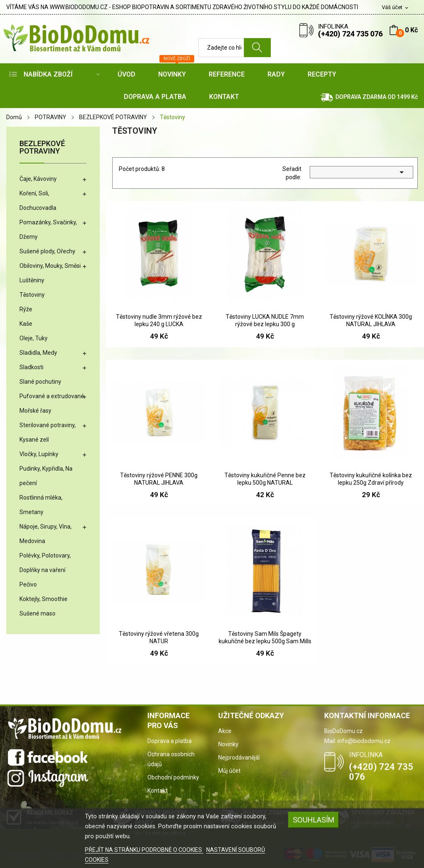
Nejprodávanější (239, 757)
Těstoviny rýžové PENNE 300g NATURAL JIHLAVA (159, 479)
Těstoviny (32, 295)
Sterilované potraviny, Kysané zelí (48, 432)
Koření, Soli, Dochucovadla (38, 201)
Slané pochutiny (40, 382)
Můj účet (229, 771)
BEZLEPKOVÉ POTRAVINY (42, 148)
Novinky (228, 744)
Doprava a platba (170, 741)
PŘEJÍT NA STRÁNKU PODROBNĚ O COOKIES (144, 850)
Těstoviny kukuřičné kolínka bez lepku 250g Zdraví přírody (371, 479)
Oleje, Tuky (34, 338)
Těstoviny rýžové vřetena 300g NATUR (159, 637)
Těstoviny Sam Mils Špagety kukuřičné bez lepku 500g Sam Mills (265, 637)
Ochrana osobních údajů (171, 759)
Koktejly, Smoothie (43, 599)
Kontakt (158, 791)
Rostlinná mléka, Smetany (41, 505)
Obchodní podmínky (173, 777)
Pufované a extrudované (52, 396)
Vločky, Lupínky (39, 454)
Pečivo (28, 584)
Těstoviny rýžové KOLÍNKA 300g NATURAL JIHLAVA (371, 320)
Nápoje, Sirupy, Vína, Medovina (46, 534)
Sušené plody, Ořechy (47, 251)
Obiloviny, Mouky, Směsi (50, 266)
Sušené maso (37, 613)
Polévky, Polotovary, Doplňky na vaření (45, 563)
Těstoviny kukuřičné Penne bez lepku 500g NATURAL (265, 479)
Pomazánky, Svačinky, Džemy (48, 230)
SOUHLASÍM (314, 820)
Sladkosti (31, 367)
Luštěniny (32, 280)
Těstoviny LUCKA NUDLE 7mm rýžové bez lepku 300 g (265, 320)
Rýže (26, 309)
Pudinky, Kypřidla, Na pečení (46, 476)
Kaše (26, 324)
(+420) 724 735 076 (350, 34)
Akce (225, 731)
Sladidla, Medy (38, 353)
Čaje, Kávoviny (38, 179)
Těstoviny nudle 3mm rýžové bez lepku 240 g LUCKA (159, 320)
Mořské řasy (35, 411)
